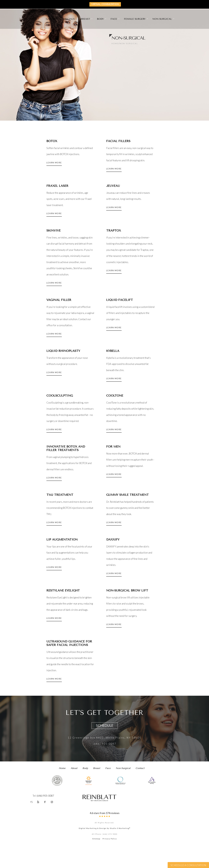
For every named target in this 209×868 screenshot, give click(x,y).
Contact (140, 788)
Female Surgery (135, 19)
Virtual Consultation (106, 4)
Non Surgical (129, 44)
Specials (69, 19)
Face (114, 19)
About (35, 19)
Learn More (55, 164)
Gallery (51, 19)
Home (115, 44)
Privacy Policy (110, 863)
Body (100, 19)
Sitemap (96, 863)
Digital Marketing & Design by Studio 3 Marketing (105, 853)
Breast (85, 19)
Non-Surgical (162, 19)
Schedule (105, 746)
